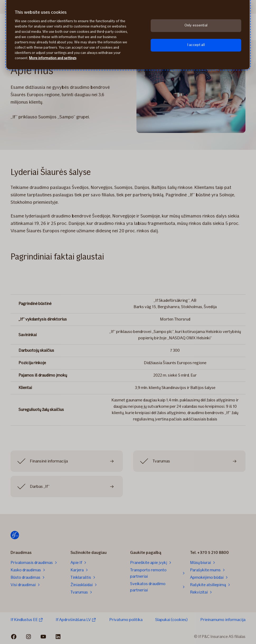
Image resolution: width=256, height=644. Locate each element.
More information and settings (53, 58)
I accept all (196, 45)
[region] (128, 35)
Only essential (196, 25)
